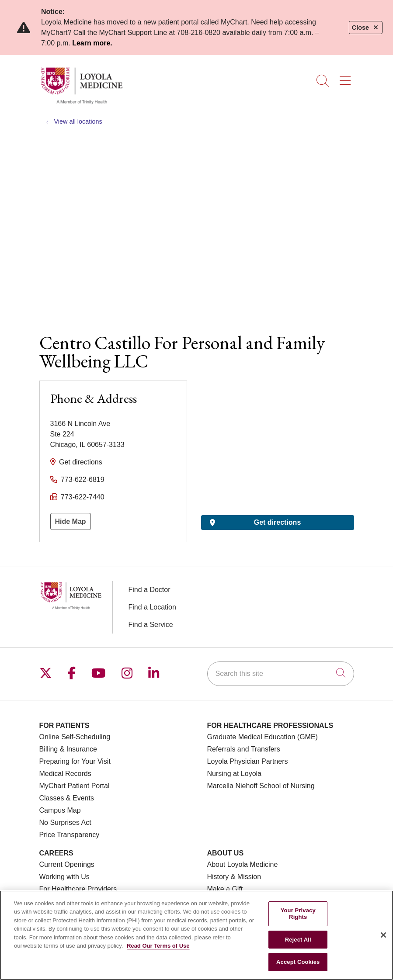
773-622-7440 (83, 497)
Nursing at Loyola (235, 774)
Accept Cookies (298, 962)
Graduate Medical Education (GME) (263, 737)
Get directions (81, 462)
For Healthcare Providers (78, 889)
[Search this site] (281, 674)
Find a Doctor (150, 590)
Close (366, 28)
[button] (347, 78)
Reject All (298, 940)
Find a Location (152, 607)
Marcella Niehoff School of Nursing (261, 786)
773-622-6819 (83, 480)
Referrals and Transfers (244, 749)
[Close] (383, 935)
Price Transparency (70, 835)
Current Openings (67, 864)
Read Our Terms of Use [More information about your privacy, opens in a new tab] (158, 946)
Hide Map (71, 521)
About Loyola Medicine (243, 864)
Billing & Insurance (68, 749)
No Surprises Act (65, 822)
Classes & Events (67, 798)
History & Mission (234, 877)
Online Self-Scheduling (75, 737)
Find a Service (151, 625)
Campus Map (60, 810)
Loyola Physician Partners (248, 761)
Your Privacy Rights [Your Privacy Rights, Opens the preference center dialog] (298, 914)
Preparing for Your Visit (75, 761)
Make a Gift (225, 889)
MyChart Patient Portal (75, 786)
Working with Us (64, 877)
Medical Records (65, 774)
